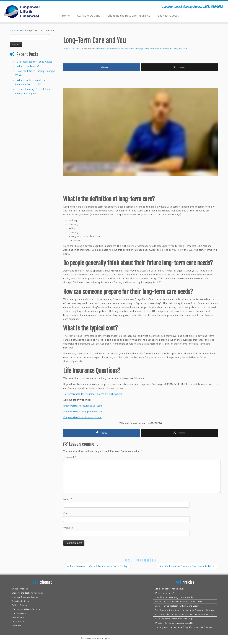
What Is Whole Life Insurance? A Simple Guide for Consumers (184, 614)
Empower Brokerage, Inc (100, 638)
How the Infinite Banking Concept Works (174, 597)
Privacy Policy (18, 617)
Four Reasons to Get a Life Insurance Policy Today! (97, 566)
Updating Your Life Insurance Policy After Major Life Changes (183, 627)
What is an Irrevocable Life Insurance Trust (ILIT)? (178, 602)
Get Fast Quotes (168, 15)
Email (67, 513)
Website (68, 528)
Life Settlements (19, 613)
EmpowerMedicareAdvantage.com (82, 417)
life (21, 30)
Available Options (88, 15)
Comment (70, 457)
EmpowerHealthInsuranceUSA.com (83, 406)
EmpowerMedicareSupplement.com (83, 412)
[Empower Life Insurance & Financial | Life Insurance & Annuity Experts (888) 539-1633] (26, 12)
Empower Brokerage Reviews (25, 597)
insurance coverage (134, 49)
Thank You (16, 626)
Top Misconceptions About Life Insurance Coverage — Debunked (185, 610)
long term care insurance (157, 49)
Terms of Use (18, 622)
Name (68, 499)
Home (66, 15)
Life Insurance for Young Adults (34, 62)
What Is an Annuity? (28, 66)
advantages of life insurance (109, 49)
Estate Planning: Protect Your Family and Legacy (177, 606)
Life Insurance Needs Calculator (26, 609)
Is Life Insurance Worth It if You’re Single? (175, 619)
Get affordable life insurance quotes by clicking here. (93, 394)
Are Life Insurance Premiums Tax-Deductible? (187, 566)
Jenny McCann (179, 49)
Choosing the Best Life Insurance (129, 15)
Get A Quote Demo (20, 601)
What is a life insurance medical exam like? (175, 623)
